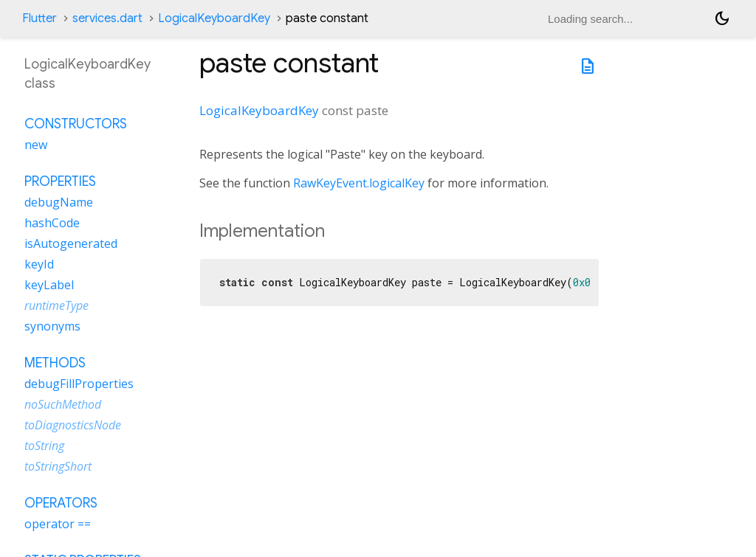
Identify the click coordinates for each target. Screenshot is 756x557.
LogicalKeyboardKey (214, 18)
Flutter (39, 18)
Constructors (76, 124)
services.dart (107, 18)
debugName (59, 202)
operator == (58, 524)
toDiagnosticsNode (73, 425)
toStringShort (58, 466)
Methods (55, 363)
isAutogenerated (71, 243)
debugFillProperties (79, 384)
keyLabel (49, 285)
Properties (60, 181)
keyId (39, 264)
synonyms (52, 326)
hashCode (52, 223)
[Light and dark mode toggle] (722, 18)
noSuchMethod (63, 404)
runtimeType (56, 305)
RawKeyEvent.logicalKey (359, 183)
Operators (61, 503)
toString (44, 446)
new (36, 145)
